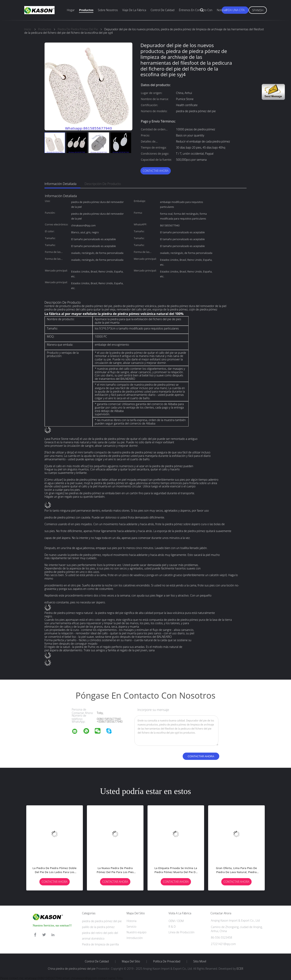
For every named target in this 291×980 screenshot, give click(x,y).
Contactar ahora (156, 171)
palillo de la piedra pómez (98, 927)
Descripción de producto (103, 184)
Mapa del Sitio (131, 961)
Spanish (258, 10)
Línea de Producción (181, 932)
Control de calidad (162, 10)
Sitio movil (200, 961)
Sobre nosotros (108, 10)
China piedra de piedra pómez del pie (72, 969)
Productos (86, 10)
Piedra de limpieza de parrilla (100, 944)
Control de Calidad (97, 961)
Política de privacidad (167, 961)
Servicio (131, 927)
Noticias (222, 10)
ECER (240, 969)
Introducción (135, 938)
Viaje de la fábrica (134, 10)
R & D (172, 927)
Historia (131, 921)
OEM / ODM (176, 921)
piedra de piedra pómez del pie (102, 921)
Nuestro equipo (137, 932)
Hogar (71, 10)
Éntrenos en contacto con (196, 10)
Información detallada (60, 184)
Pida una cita (235, 10)
